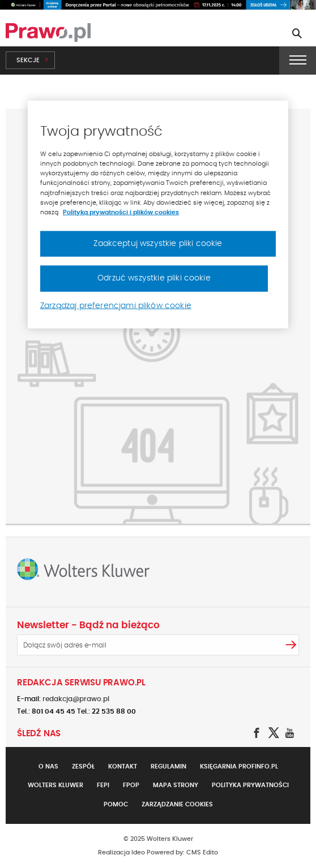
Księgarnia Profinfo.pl (239, 766)
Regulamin (168, 766)
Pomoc (116, 804)
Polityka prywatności (250, 785)
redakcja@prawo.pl (76, 699)
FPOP (131, 785)
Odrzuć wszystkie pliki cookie (154, 278)
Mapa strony (176, 785)
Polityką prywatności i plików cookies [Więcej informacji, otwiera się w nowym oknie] (121, 212)
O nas (48, 766)
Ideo (138, 852)
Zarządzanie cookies (177, 804)
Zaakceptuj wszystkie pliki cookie (158, 243)
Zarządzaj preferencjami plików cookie (116, 306)
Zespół (83, 766)
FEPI (103, 785)
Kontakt (123, 766)
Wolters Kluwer (55, 785)
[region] (158, 215)
